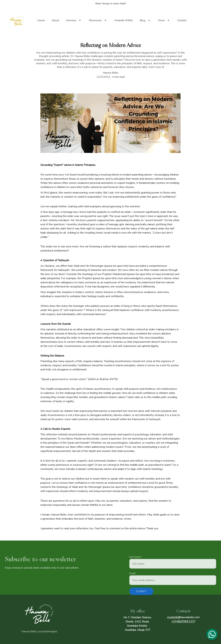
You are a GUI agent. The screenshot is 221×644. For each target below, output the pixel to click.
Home (41, 20)
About (55, 20)
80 (180, 623)
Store (161, 20)
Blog (143, 20)
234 (176, 623)
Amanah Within (124, 20)
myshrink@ (174, 619)
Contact (182, 20)
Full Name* (135, 562)
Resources (95, 20)
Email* (133, 578)
